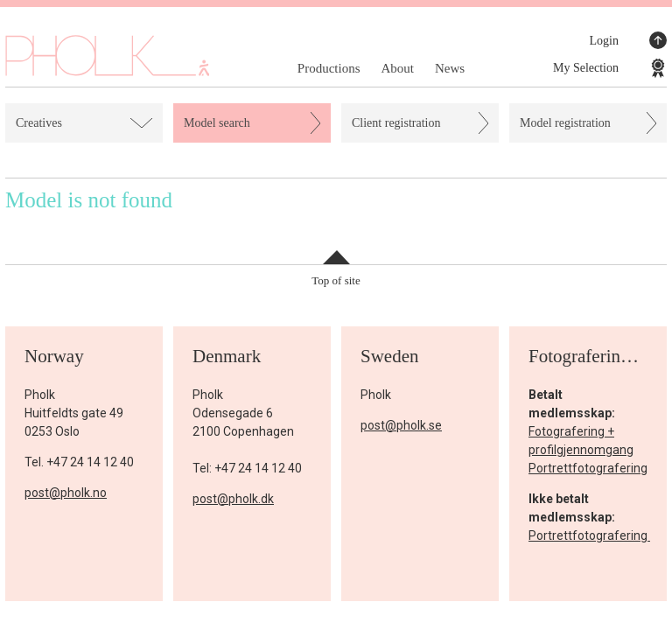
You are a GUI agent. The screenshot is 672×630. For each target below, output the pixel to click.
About (397, 68)
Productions (329, 68)
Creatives (39, 123)
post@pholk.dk (233, 499)
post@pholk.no (66, 493)
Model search (217, 123)
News (450, 68)
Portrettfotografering (588, 468)
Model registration (565, 123)
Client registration (396, 123)
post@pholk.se (401, 425)
